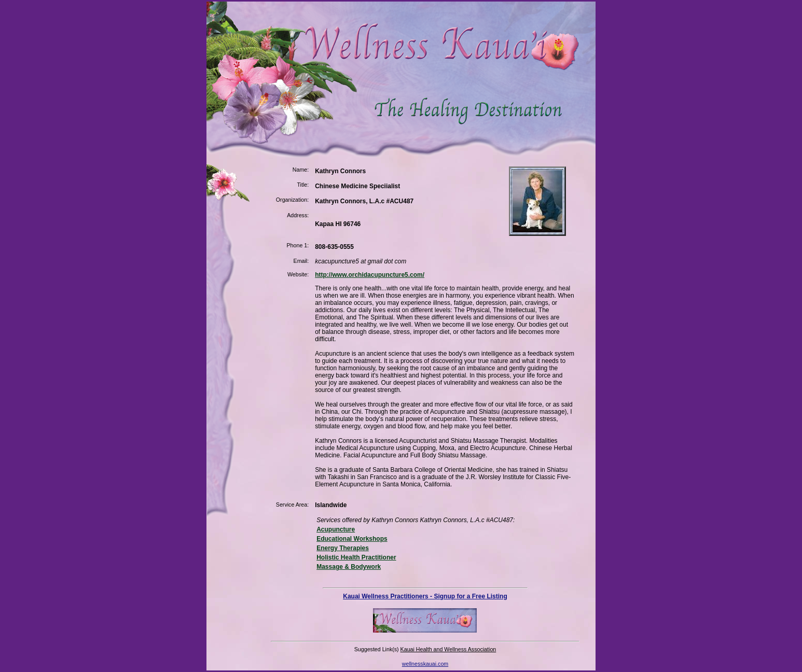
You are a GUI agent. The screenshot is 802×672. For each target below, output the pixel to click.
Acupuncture (336, 529)
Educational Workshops (352, 539)
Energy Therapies (343, 548)
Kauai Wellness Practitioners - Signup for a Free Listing (425, 596)
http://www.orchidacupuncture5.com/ (370, 275)
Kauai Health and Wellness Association (448, 649)
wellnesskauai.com (425, 664)
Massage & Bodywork (349, 567)
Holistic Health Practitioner (356, 557)
